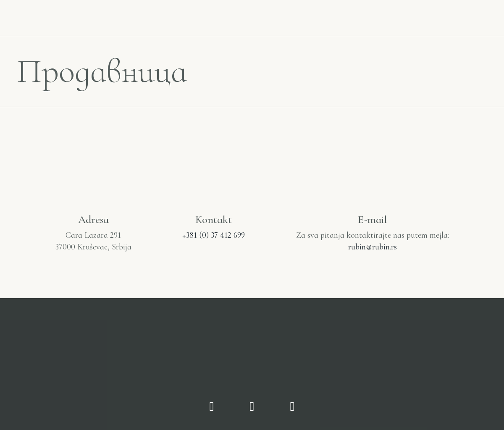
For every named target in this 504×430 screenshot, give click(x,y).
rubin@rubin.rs (373, 247)
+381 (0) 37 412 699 (214, 235)
